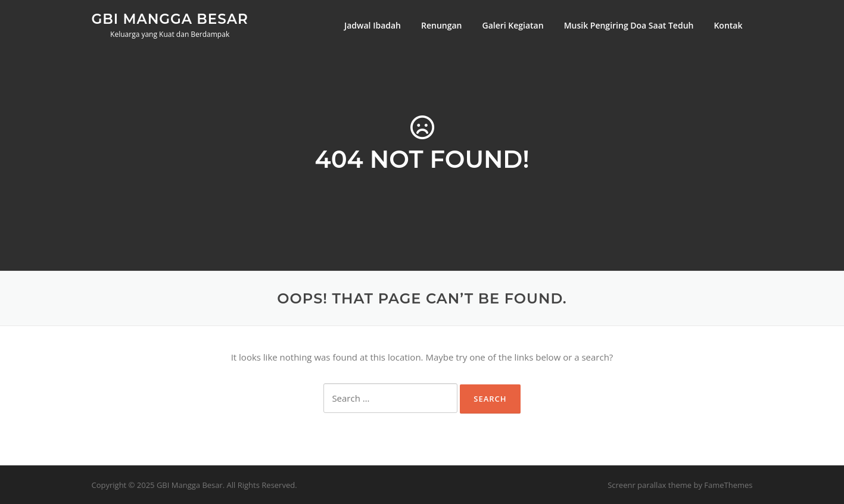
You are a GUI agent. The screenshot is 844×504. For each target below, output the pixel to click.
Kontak (728, 25)
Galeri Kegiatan (513, 25)
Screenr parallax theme (650, 485)
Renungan (441, 25)
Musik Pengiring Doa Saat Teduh (629, 25)
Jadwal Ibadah (373, 25)
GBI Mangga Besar (170, 18)
